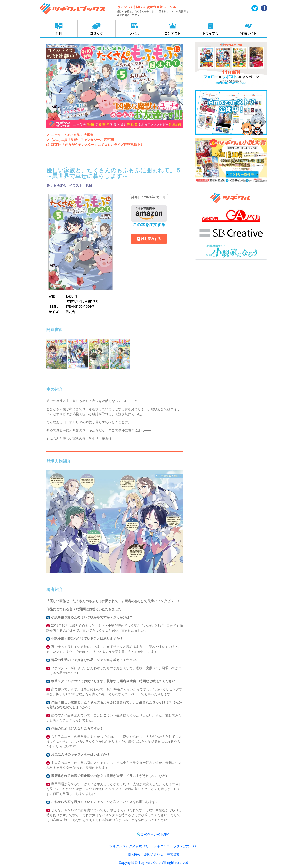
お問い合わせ (153, 854)
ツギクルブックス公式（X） (130, 846)
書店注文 (173, 854)
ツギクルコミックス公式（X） (176, 846)
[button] (149, 197)
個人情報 (134, 854)
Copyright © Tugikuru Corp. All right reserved (154, 862)
